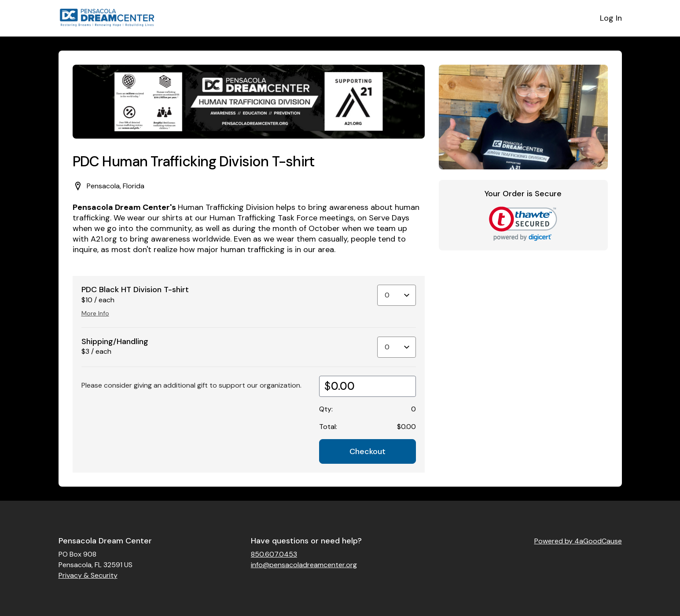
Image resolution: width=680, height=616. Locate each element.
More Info (95, 313)
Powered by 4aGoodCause (578, 541)
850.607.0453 (274, 554)
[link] (523, 224)
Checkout (368, 451)
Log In (611, 18)
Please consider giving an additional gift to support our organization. (191, 385)
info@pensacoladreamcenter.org (304, 565)
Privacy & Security (88, 575)
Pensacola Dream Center (105, 541)
